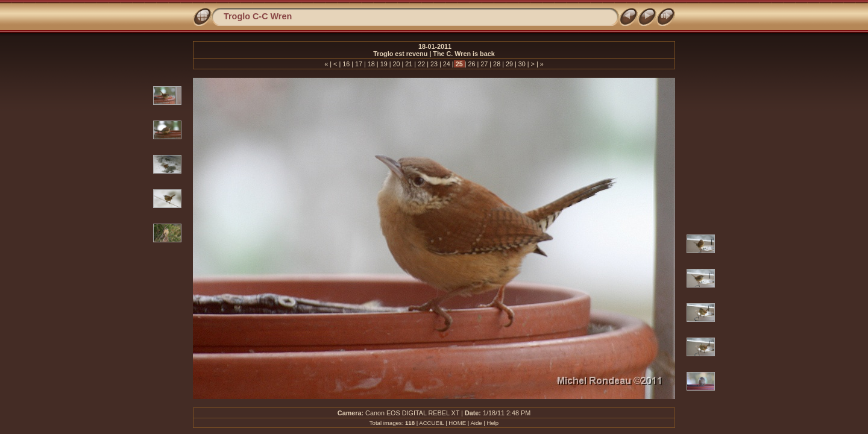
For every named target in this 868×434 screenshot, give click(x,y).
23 (434, 64)
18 (371, 64)
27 (484, 64)
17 (359, 64)
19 (384, 64)
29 (509, 64)
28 (497, 64)
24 (447, 64)
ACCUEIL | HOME (442, 423)
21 (409, 64)
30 (522, 64)
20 (397, 64)
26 (471, 64)
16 (346, 64)
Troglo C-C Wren (258, 16)
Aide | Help (484, 423)
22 (421, 64)
